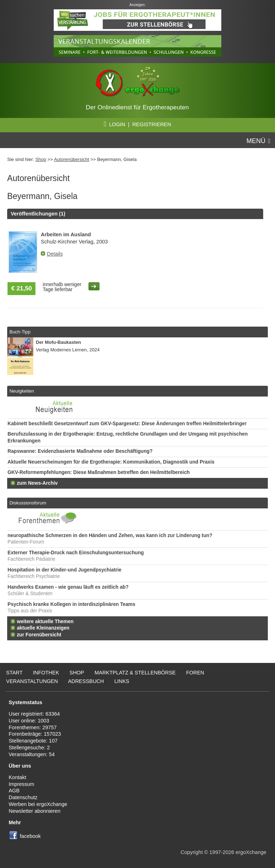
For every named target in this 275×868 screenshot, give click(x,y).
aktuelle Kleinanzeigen (43, 628)
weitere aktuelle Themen (45, 622)
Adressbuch (86, 681)
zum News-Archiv (37, 483)
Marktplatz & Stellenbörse (135, 673)
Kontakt (17, 777)
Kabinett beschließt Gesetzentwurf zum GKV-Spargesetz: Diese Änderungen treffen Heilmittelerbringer (127, 424)
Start (14, 673)
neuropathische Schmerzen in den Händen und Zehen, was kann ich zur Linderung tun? (110, 535)
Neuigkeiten (22, 391)
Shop (41, 159)
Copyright (192, 852)
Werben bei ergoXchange (38, 804)
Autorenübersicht (72, 159)
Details (55, 254)
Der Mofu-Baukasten (58, 342)
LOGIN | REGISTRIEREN (137, 124)
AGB (14, 791)
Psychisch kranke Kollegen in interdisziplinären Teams (71, 604)
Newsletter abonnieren (34, 811)
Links (122, 681)
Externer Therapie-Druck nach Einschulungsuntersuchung (76, 553)
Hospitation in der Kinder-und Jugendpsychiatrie (64, 570)
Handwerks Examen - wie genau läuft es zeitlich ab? (68, 587)
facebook (30, 836)
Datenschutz (23, 797)
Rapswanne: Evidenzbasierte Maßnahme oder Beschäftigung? (80, 451)
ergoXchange (251, 852)
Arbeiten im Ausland (66, 234)
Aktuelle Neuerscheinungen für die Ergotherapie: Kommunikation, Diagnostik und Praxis (111, 462)
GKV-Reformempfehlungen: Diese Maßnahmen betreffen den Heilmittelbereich (99, 472)
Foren (195, 673)
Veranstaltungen (32, 681)
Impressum (21, 784)
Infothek (46, 673)
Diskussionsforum (28, 503)
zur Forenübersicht (39, 635)
